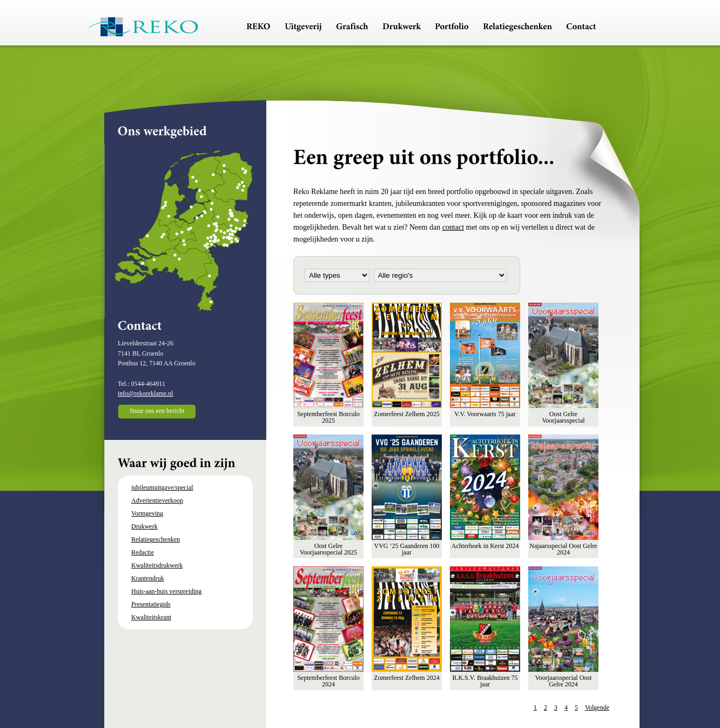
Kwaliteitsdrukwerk (157, 565)
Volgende (597, 707)
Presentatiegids (151, 604)
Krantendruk (148, 578)
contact (453, 227)
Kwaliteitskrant (151, 617)
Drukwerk (144, 526)
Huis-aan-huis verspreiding (166, 591)
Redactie (143, 552)
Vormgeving (147, 513)
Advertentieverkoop (157, 500)
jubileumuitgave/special (162, 487)
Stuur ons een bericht (157, 411)
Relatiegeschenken (156, 539)
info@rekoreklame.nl (146, 393)
